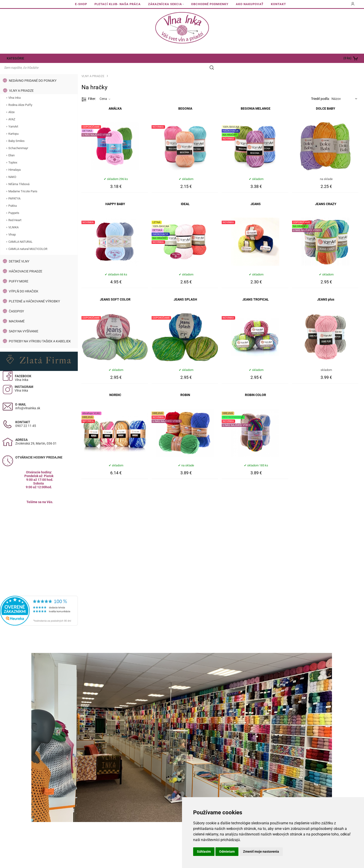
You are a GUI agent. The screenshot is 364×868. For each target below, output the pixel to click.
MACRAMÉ (17, 312)
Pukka (13, 197)
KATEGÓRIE (15, 58)
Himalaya (15, 161)
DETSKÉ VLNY (19, 252)
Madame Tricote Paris (23, 182)
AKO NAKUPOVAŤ (250, 4)
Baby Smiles (16, 132)
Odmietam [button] (227, 852)
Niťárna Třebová (19, 175)
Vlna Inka (15, 89)
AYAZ (12, 110)
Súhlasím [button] (204, 852)
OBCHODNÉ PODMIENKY (210, 4)
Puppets (14, 204)
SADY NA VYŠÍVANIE (24, 322)
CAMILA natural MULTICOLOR (28, 240)
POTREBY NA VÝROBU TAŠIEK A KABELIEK (40, 332)
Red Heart (15, 211)
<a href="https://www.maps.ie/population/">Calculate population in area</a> (39, 535)
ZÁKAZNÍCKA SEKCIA (165, 4)
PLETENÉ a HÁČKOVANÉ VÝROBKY (34, 292)
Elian (11, 146)
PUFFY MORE (19, 272)
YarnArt (13, 118)
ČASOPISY (16, 302)
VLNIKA (13, 218)
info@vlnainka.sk (28, 399)
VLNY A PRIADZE (21, 82)
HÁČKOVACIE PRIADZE (26, 262)
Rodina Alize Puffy (20, 96)
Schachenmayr (18, 139)
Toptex (13, 154)
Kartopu (13, 125)
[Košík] (328, 58)
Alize (11, 103)
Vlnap (12, 226)
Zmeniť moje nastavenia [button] (261, 852)
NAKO (12, 168)
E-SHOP (81, 4)
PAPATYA (14, 190)
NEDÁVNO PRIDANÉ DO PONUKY (33, 72)
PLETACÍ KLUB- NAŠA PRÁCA (118, 4)
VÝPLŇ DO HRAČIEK (24, 282)
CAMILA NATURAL (20, 233)
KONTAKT (278, 4)
